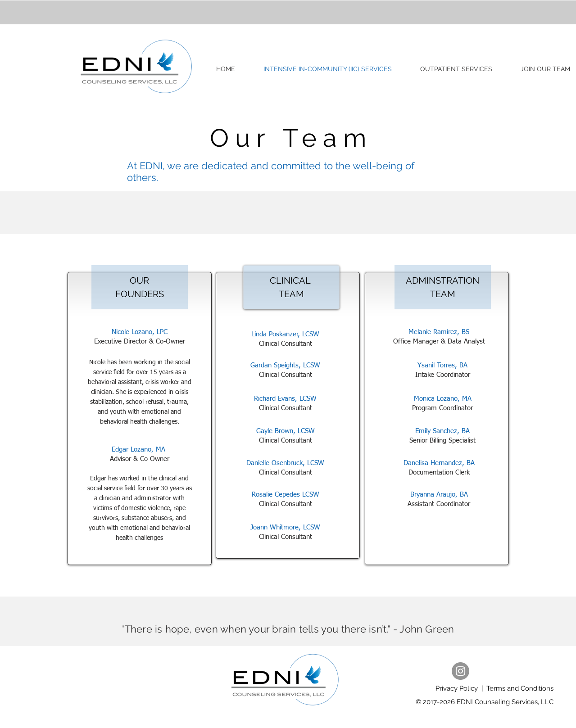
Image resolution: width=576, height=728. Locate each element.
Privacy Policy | (461, 688)
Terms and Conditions (520, 688)
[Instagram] (460, 671)
